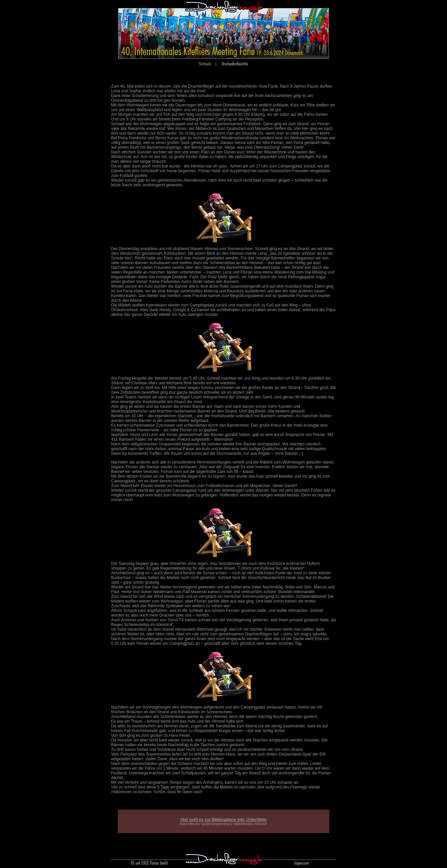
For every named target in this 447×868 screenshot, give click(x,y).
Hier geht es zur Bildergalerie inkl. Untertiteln (224, 820)
